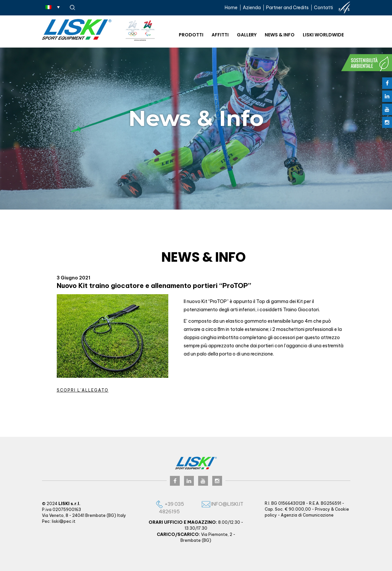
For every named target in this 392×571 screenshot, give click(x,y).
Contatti (323, 8)
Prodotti (191, 35)
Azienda (252, 8)
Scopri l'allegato (83, 390)
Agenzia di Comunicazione (307, 515)
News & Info (280, 35)
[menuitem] (53, 7)
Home (231, 8)
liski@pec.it (64, 521)
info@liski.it (223, 504)
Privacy (322, 509)
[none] (53, 7)
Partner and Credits (287, 8)
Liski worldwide (323, 35)
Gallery (247, 35)
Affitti (220, 35)
